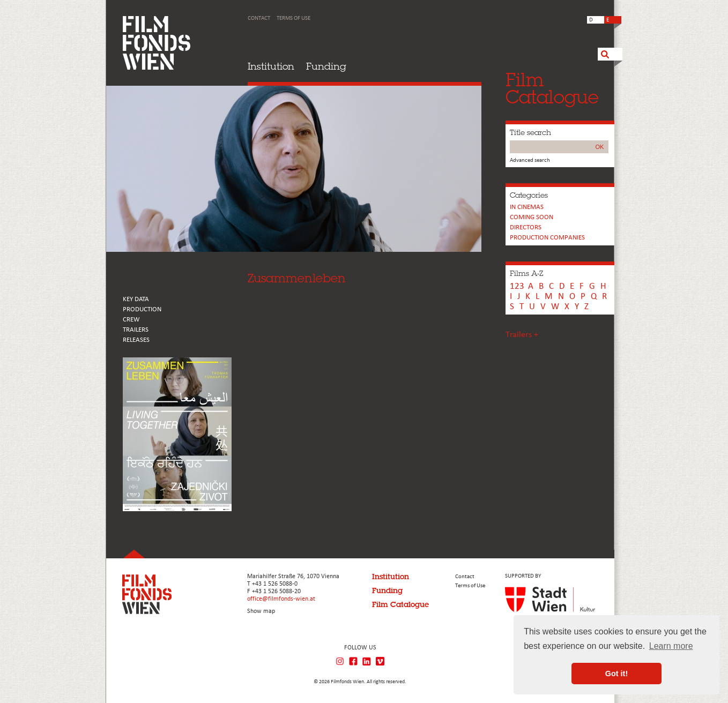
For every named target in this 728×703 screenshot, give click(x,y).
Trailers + (522, 335)
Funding (326, 66)
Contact (259, 18)
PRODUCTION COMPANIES (547, 238)
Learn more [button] (671, 646)
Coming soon (532, 217)
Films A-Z (526, 273)
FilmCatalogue (552, 88)
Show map (261, 611)
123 (517, 286)
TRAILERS (136, 330)
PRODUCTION (142, 309)
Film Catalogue (400, 604)
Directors (526, 227)
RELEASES (136, 340)
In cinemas (527, 207)
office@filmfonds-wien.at (281, 599)
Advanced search (530, 160)
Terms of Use (294, 18)
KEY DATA (136, 299)
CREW (131, 320)
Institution (271, 66)
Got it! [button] (616, 674)
